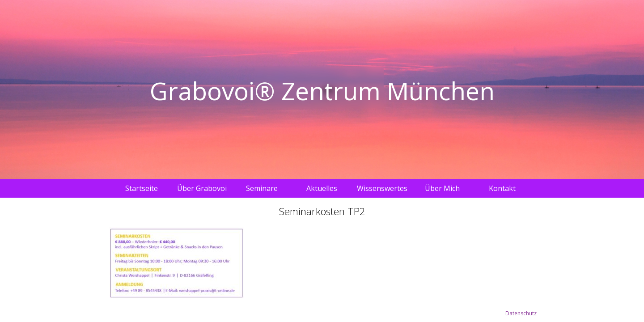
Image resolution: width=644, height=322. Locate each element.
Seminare (262, 188)
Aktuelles (322, 188)
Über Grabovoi (202, 188)
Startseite (142, 188)
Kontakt (502, 188)
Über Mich (442, 188)
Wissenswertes (382, 188)
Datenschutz (521, 313)
